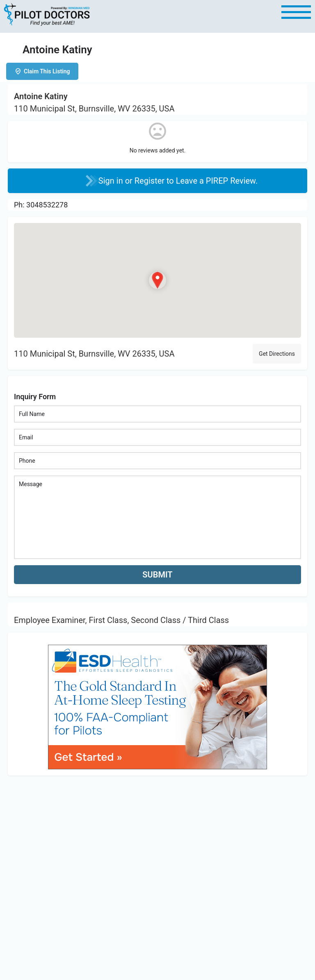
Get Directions (277, 354)
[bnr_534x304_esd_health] (157, 706)
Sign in (112, 181)
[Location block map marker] (157, 280)
